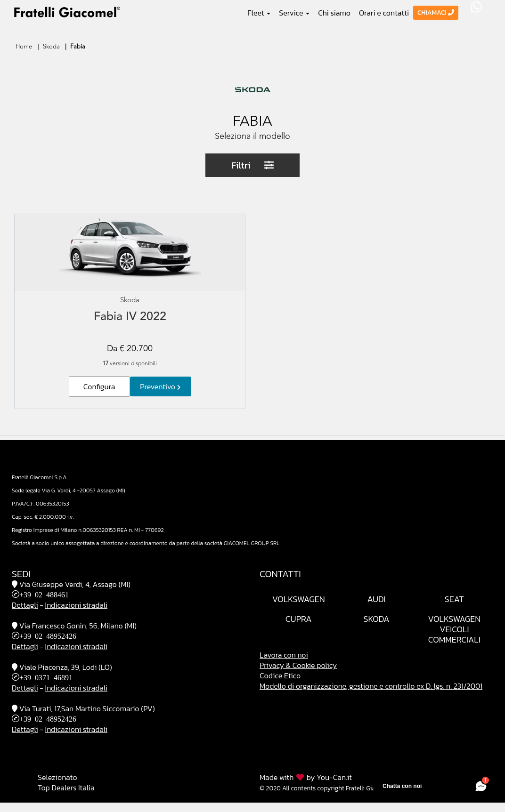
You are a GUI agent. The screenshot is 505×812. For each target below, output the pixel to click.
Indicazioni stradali (76, 605)
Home (24, 47)
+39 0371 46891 (46, 677)
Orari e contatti (384, 13)
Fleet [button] (259, 12)
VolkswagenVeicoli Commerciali (454, 629)
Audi (376, 599)
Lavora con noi (284, 655)
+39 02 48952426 (48, 635)
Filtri (253, 165)
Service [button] (294, 12)
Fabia (78, 47)
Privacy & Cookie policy (298, 665)
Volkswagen (299, 599)
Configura (99, 386)
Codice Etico (280, 675)
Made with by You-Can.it (306, 777)
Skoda (51, 47)
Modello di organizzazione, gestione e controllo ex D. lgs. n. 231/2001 (371, 686)
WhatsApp (476, 7)
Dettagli (25, 605)
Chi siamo (334, 13)
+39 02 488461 (44, 594)
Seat (454, 599)
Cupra (299, 619)
